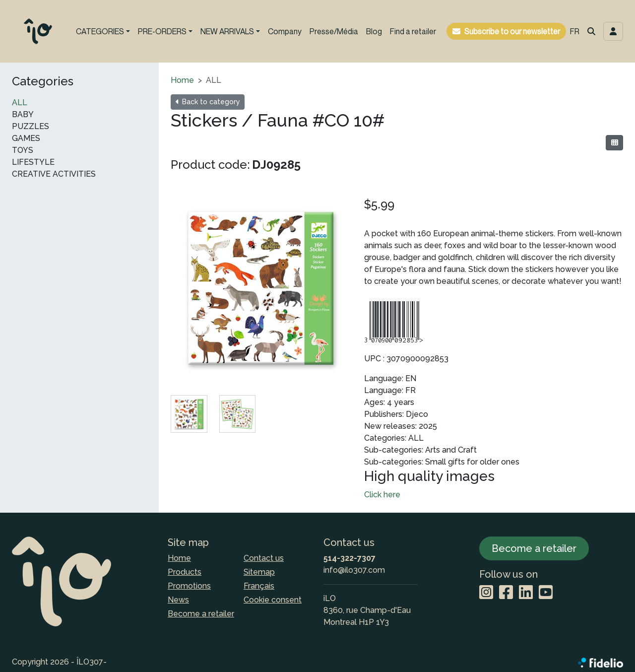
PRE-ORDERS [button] (162, 31)
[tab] (189, 414)
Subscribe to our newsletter (512, 31)
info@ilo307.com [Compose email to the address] (354, 570)
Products (185, 572)
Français (259, 586)
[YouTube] (546, 593)
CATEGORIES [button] (100, 31)
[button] (591, 31)
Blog (374, 31)
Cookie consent (273, 600)
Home (182, 80)
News (178, 600)
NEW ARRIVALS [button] (227, 31)
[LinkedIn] (526, 593)
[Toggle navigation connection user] (613, 31)
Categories (43, 81)
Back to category (208, 102)
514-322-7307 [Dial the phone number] (349, 558)
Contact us (264, 558)
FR (575, 31)
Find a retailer (413, 31)
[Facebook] (506, 593)
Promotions (189, 586)
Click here (382, 495)
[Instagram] (486, 593)
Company (285, 31)
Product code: (210, 165)
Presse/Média (334, 31)
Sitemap (259, 572)
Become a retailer (201, 614)
